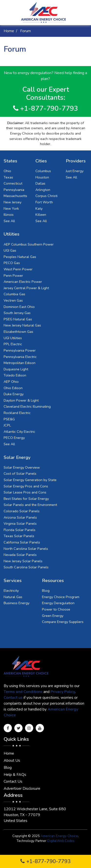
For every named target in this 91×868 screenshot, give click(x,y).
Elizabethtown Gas (18, 332)
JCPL (7, 425)
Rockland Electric (17, 413)
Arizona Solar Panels (20, 517)
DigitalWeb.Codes (61, 841)
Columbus (43, 171)
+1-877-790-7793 (45, 861)
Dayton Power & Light (21, 400)
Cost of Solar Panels (20, 473)
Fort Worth (44, 202)
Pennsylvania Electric (20, 357)
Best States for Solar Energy (26, 499)
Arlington (43, 190)
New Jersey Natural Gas (22, 325)
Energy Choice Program (61, 597)
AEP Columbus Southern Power (29, 244)
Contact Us (13, 781)
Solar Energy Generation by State (30, 480)
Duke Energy (14, 394)
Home (9, 31)
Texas (8, 177)
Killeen (41, 215)
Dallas (40, 183)
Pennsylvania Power (20, 350)
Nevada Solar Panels (20, 555)
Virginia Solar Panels (20, 523)
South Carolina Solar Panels (26, 567)
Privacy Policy (63, 692)
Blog (46, 591)
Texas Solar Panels (19, 536)
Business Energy (17, 603)
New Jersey (12, 202)
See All (9, 221)
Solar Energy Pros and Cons (26, 486)
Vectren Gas (13, 300)
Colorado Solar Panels (22, 511)
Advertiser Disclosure (22, 789)
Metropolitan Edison (20, 363)
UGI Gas (10, 250)
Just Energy (75, 171)
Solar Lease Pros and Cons (25, 492)
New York (11, 208)
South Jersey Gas (17, 313)
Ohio (7, 171)
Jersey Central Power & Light (26, 288)
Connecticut (13, 183)
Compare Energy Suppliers (63, 622)
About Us (12, 760)
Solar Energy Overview (22, 467)
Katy (39, 208)
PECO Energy (14, 438)
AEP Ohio (11, 382)
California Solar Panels (22, 542)
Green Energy (53, 616)
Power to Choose (56, 609)
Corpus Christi (46, 196)
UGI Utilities (13, 338)
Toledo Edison (15, 375)
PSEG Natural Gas (18, 319)
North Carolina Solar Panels (26, 549)
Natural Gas (13, 597)
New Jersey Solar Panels (23, 561)
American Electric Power (23, 282)
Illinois (9, 215)
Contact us (13, 698)
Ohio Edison (13, 388)
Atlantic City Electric (19, 432)
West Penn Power (18, 269)
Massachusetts (15, 196)
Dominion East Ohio (19, 307)
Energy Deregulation (58, 603)
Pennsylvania (14, 190)
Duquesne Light (16, 369)
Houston (42, 177)
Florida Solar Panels (20, 530)
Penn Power (13, 276)
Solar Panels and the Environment (30, 505)
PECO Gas (12, 263)
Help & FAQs (15, 775)
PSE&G (9, 419)
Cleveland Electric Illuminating (27, 406)
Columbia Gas (14, 294)
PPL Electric (13, 344)
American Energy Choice (59, 836)
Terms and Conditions (23, 692)
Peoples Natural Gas (20, 257)
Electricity (11, 591)
